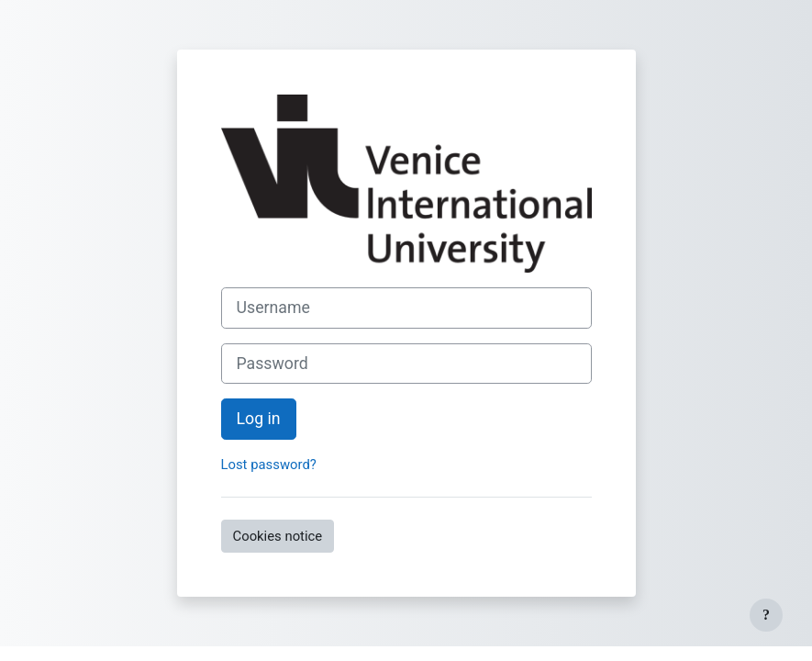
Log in (259, 419)
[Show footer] (766, 615)
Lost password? (269, 465)
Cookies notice (278, 536)
